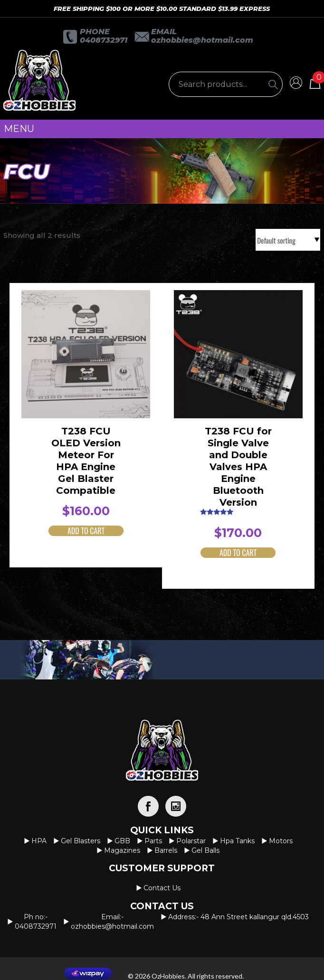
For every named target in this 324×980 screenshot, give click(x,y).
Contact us (162, 888)
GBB (122, 841)
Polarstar (191, 841)
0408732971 (104, 40)
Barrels (166, 850)
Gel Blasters (81, 841)
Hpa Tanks (237, 841)
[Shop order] (288, 240)
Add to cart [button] (86, 531)
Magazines (122, 850)
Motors (281, 841)
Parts (153, 841)
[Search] (273, 84)
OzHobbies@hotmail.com (202, 40)
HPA (39, 841)
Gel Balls (205, 850)
